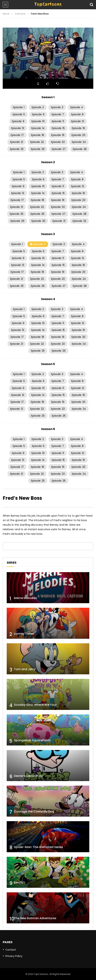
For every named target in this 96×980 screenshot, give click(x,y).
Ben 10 (18, 883)
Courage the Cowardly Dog (34, 811)
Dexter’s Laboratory (28, 776)
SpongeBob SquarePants (32, 740)
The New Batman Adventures (35, 918)
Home (6, 14)
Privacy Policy (14, 956)
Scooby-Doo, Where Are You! (35, 705)
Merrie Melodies (25, 598)
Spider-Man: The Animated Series (38, 847)
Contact (11, 950)
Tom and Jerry (25, 669)
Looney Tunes (24, 634)
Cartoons (20, 14)
